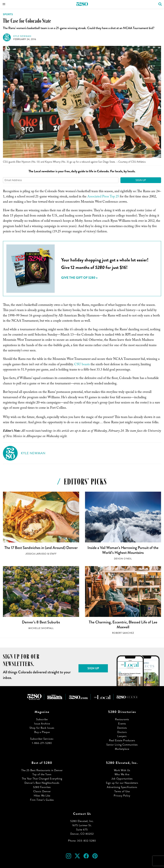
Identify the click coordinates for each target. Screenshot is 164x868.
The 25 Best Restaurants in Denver (42, 770)
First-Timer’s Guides (42, 800)
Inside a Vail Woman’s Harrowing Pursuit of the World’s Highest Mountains (123, 550)
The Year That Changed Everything (42, 779)
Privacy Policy (122, 796)
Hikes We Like (42, 796)
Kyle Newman (22, 36)
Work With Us (122, 770)
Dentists (122, 728)
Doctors (122, 732)
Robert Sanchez (123, 633)
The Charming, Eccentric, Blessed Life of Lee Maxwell (123, 625)
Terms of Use (122, 791)
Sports (8, 14)
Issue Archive (42, 724)
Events (122, 724)
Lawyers (122, 736)
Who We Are (122, 774)
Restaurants (122, 719)
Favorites (42, 787)
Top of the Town (42, 774)
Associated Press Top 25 (103, 197)
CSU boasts (82, 365)
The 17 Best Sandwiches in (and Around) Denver (41, 548)
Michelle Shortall (41, 628)
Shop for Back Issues (42, 728)
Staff (53, 554)
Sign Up (141, 180)
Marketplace (122, 749)
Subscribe (42, 719)
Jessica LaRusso (36, 554)
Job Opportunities (122, 779)
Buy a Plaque (42, 732)
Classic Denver (42, 791)
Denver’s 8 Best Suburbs (41, 622)
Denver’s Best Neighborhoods (42, 783)
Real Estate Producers (122, 740)
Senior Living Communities (122, 745)
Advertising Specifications (122, 787)
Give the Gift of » (79, 278)
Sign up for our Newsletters (122, 783)
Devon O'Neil (123, 559)
